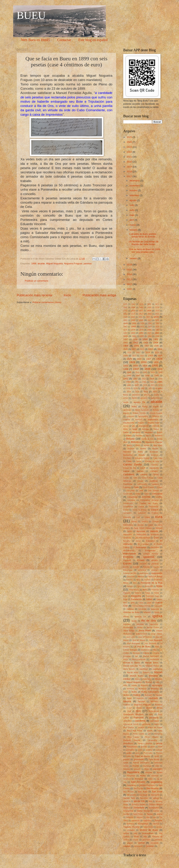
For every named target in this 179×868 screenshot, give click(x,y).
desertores (155, 535)
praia (128, 756)
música (137, 695)
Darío (151, 525)
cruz (138, 517)
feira (135, 583)
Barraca (139, 436)
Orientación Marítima (133, 714)
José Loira (130, 637)
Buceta (155, 449)
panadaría (154, 718)
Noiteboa (159, 705)
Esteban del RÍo (130, 573)
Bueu (140, 452)
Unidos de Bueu (149, 830)
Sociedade (139, 808)
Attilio (125, 429)
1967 (137, 385)
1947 (138, 376)
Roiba (143, 776)
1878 (133, 330)
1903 (146, 343)
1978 (135, 388)
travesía (156, 824)
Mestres (159, 679)
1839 (156, 317)
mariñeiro (144, 669)
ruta (125, 782)
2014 (130, 274)
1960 (144, 382)
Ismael (140, 627)
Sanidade (143, 795)
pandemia (141, 721)
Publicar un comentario (37, 281)
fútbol (149, 599)
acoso (126, 398)
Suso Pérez (138, 814)
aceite (157, 395)
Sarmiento (144, 798)
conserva (131, 500)
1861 (157, 323)
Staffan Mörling (143, 811)
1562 (133, 304)
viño (145, 836)
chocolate (131, 491)
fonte (125, 596)
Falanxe (130, 580)
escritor (126, 567)
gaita (133, 603)
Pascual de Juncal (131, 724)
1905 (126, 346)
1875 (157, 327)
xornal (141, 843)
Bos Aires (158, 445)
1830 (133, 317)
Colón (147, 494)
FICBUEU (155, 590)
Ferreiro (130, 586)
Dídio (156, 538)
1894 (142, 336)
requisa (149, 772)
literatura (136, 653)
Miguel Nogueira (55, 263)
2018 (130, 171)
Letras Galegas (130, 650)
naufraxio (153, 698)
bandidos (149, 432)
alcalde (41, 263)
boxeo (143, 449)
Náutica (127, 701)
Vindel (136, 837)
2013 (130, 279)
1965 (160, 382)
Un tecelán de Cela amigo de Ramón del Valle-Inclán (144, 243)
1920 (126, 356)
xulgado (127, 846)
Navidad (141, 702)
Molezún (144, 685)
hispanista (155, 609)
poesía (159, 750)
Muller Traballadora (150, 692)
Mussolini (149, 695)
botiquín (131, 449)
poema (149, 750)
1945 (160, 372)
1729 (157, 307)
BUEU (31, 15)
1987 (143, 388)
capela (126, 471)
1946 (129, 376)
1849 (126, 323)
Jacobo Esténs (153, 627)
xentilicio (158, 840)
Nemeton (154, 702)
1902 (135, 343)
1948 (147, 376)
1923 (150, 356)
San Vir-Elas (129, 792)
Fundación (136, 599)
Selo (150, 801)
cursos (134, 522)
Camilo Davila (132, 464)
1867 (125, 327)
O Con (129, 708)
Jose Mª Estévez (145, 637)
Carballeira (129, 474)
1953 (144, 379)
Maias (126, 659)
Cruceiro (127, 517)
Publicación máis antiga (99, 295)
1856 (142, 323)
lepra (157, 647)
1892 (134, 336)
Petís (160, 747)
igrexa (157, 616)
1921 (134, 356)
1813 (133, 314)
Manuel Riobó (152, 666)
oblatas (139, 708)
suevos (156, 811)
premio (126, 759)
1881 (150, 330)
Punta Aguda (154, 760)
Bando (160, 432)
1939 (160, 369)
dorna (138, 541)
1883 (157, 330)
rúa (158, 779)
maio (132, 215)
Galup (141, 603)
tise (154, 817)
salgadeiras (156, 782)
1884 (125, 333)
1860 (150, 323)
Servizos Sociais (139, 805)
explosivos (144, 573)
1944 (153, 372)
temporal (130, 817)
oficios (159, 708)
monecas (131, 689)
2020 (130, 162)
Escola (127, 563)
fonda (157, 593)
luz (137, 656)
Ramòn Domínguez (141, 763)
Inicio (67, 295)
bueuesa (155, 455)
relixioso (127, 769)
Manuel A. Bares (132, 663)
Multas (126, 695)
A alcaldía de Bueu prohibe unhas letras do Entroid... (143, 235)
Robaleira (131, 776)
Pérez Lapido (133, 737)
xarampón (146, 840)
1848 (157, 320)
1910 (126, 349)
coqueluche (154, 507)
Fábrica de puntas (155, 577)
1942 (145, 372)
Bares (129, 436)
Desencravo (141, 535)
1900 (156, 339)
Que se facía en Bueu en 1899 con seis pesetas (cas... (144, 251)
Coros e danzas (139, 510)
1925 (129, 359)
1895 (150, 336)
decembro (135, 181)
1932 (126, 366)
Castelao (154, 481)
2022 (130, 152)
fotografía (136, 596)
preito (157, 756)
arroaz (126, 426)
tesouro (140, 817)
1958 (137, 382)
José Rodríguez (133, 643)
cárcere (144, 474)
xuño (132, 210)
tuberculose (148, 827)
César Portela (148, 487)
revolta (160, 773)
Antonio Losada (156, 413)
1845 (141, 320)
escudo (136, 567)
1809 (149, 311)
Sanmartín (155, 795)
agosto (133, 200)
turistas (159, 827)
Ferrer (139, 586)
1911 (134, 349)
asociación (144, 426)
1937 (136, 369)
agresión (144, 398)
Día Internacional (143, 538)
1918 (148, 352)
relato (157, 766)
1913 (151, 349)
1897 (126, 339)
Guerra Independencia (141, 606)
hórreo (157, 612)
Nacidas (159, 695)
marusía (146, 672)
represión (158, 769)
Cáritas (156, 475)
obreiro (149, 708)
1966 (129, 385)
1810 (157, 311)
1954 (152, 379)
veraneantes (148, 833)
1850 (134, 323)
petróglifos (130, 750)
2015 (130, 270)
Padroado (139, 718)
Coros (126, 510)
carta (135, 478)
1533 (125, 304)
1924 (160, 356)
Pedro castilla (139, 734)
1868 (133, 327)
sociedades (154, 808)
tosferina (130, 824)
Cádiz (129, 461)
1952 (135, 379)
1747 (125, 311)
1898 (135, 339)
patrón (157, 724)
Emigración (150, 550)
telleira (160, 814)
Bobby (129, 445)
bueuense (128, 455)
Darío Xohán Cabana (143, 528)
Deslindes (127, 538)
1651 (149, 304)
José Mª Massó (139, 640)
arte (134, 426)
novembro (135, 186)
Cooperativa (128, 507)
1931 (156, 362)
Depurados (128, 535)
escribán (155, 564)
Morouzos (143, 689)
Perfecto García (132, 740)
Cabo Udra (158, 458)
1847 (150, 320)
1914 (160, 349)
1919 (157, 352)
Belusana (158, 436)
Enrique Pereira (151, 554)
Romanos (139, 779)
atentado (156, 426)
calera (139, 461)
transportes (143, 824)
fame (138, 580)
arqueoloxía (153, 419)
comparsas (132, 497)
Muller (134, 692)
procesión (139, 759)
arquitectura (129, 423)
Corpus (155, 510)
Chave (160, 487)
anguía (126, 413)
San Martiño (153, 788)
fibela (145, 590)
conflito (159, 497)
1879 (141, 330)
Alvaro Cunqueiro (142, 410)
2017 (130, 176)
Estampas (128, 570)
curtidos (145, 522)
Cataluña (127, 487)
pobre (140, 750)
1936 (126, 369)
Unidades (131, 830)
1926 (139, 359)
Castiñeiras (128, 484)
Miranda (149, 682)
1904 (156, 343)
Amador (156, 410)
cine (141, 491)
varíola (126, 833)
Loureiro (156, 653)
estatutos (155, 570)
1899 (34, 263)
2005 (130, 289)
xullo (132, 205)
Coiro (138, 494)
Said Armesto (138, 782)
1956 (128, 382)
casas (140, 481)
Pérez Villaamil (152, 737)
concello (146, 497)
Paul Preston (129, 727)
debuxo (159, 528)
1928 (159, 359)
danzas (141, 525)
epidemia (149, 557)
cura (159, 517)
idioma (126, 617)
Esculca (156, 567)
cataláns (155, 484)
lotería (146, 653)
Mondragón (157, 685)
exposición (157, 573)
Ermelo (141, 560)
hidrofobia (143, 609)
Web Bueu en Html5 (35, 40)
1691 (141, 307)
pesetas (88, 263)
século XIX (139, 801)
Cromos (155, 513)
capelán (140, 471)
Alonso (145, 407)
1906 (136, 346)
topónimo (147, 821)
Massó (158, 672)
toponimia (136, 821)
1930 (144, 362)
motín (126, 692)
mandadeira (154, 659)
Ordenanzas (154, 711)
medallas (153, 676)
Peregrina (158, 734)
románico (127, 779)
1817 (141, 314)
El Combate (143, 544)
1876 (125, 330)
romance (155, 776)
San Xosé (157, 792)
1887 (149, 333)
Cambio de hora (152, 461)
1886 (141, 333)
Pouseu (159, 753)
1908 (156, 346)
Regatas (136, 766)
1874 (150, 327)
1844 (133, 320)
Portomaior (148, 753)
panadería (127, 721)
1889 (126, 336)
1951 (126, 379)
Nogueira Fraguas (73, 263)
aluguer (156, 407)
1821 (157, 314)
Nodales (127, 705)
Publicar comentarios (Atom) (47, 302)
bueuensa (154, 452)
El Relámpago (140, 547)
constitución (128, 503)
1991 (150, 388)
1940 (129, 372)
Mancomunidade (139, 659)
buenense (127, 452)
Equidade (127, 560)
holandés (147, 612)
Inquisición (154, 624)
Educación (150, 541)
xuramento (138, 846)
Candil (143, 468)
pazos (150, 731)
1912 (142, 349)
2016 (130, 265)
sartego (156, 798)
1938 (147, 369)
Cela (136, 487)
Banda (126, 432)
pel (149, 734)
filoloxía (138, 593)
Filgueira (127, 593)
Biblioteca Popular (154, 442)
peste (153, 747)
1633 (141, 304)
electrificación (129, 551)
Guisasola (158, 606)
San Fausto (138, 789)
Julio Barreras (150, 643)
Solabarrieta (128, 811)
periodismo (128, 743)
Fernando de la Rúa (152, 583)
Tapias (150, 814)
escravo (143, 564)
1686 (133, 307)
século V (127, 801)
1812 (125, 314)
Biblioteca (136, 442)
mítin (125, 685)
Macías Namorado (151, 656)
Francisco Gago (152, 596)
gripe (149, 603)
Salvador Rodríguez (147, 785)
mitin (158, 682)
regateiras (147, 766)
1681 (125, 307)
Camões (154, 465)
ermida (155, 560)
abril (132, 220)
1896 (157, 336)
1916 (129, 352)
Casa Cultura (147, 478)
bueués (142, 455)
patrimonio (146, 724)
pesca (159, 743)
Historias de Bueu (131, 612)
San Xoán (143, 792)
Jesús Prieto (145, 630)
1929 (132, 362)
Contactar (64, 40)
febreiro (134, 230)
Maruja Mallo (133, 672)
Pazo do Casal (155, 727)
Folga (148, 593)
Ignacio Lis (140, 617)
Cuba (147, 517)
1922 (142, 356)
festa (159, 586)
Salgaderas (131, 785)
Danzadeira (128, 525)
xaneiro (134, 258)
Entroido (128, 557)
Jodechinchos (141, 634)
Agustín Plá (139, 402)
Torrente (158, 820)
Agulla (126, 402)
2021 (130, 157)
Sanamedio (131, 795)
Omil (129, 711)
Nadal (129, 698)
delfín (129, 531)
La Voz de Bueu (142, 647)
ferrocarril (149, 586)
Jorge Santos (157, 634)
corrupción (128, 513)
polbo (129, 753)
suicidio (126, 814)
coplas (141, 507)
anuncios (130, 416)
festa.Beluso (134, 590)
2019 (130, 167)
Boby (138, 445)
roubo (150, 779)
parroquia (155, 721)
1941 (137, 372)
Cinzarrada (128, 494)
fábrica (141, 576)
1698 (149, 307)
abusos (147, 395)
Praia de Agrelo (142, 756)
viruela (135, 840)
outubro (134, 190)
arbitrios (156, 416)
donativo (127, 541)
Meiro (137, 679)
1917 (138, 352)
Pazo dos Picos (135, 731)
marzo (133, 225)
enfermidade (130, 554)
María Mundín (129, 669)
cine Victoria (153, 491)
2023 (130, 147)
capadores (154, 468)
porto (138, 753)
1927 (149, 359)
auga (135, 429)
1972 (153, 385)
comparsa (157, 494)
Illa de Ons (149, 621)
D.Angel (156, 522)
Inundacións (128, 627)
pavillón (141, 727)
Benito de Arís (147, 439)
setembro (135, 195)
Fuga (125, 600)
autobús (146, 429)
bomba (147, 445)
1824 (125, 317)
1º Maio (159, 388)
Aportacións (143, 416)
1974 (160, 385)
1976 (128, 388)
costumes (142, 513)
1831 (141, 317)
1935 (155, 365)
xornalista (154, 843)
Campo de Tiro (130, 468)
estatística (142, 570)
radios (126, 763)
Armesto (139, 420)
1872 (142, 327)
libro (155, 650)
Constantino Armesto (149, 500)
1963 (152, 382)
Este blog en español (93, 40)
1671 (157, 304)
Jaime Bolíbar (129, 631)
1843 (125, 320)
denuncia (141, 531)
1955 (160, 379)
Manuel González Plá (132, 666)
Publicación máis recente (34, 295)
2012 (130, 284)
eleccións (155, 547)
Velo (135, 833)
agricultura (155, 398)
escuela (147, 567)
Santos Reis (129, 798)
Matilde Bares (137, 676)
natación (140, 698)
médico (127, 679)
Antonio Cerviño (139, 413)
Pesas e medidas (145, 744)
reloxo (147, 769)
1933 (135, 366)
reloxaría (137, 769)
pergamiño (153, 740)
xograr (130, 843)
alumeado (127, 410)
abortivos (136, 395)
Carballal (154, 471)
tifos (148, 817)
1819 (150, 314)
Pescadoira (132, 747)
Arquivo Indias (154, 423)
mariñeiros (158, 669)
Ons (138, 711)
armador (127, 420)
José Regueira (156, 640)
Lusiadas (127, 656)
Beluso (130, 439)
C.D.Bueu (127, 458)
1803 (141, 311)
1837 (148, 317)
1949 (156, 376)
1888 (157, 333)
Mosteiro (155, 689)
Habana (130, 609)
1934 (145, 366)
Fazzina (147, 580)
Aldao (134, 407)
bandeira (136, 432)
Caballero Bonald (142, 458)
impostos (127, 624)
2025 (130, 137)
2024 (130, 142)
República (133, 772)
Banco (156, 429)
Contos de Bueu (148, 503)
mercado (147, 679)
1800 (133, 311)
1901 (126, 343)
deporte (154, 531)
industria (140, 624)
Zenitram (150, 846)
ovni (151, 714)
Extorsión (131, 577)
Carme (126, 478)
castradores (142, 484)
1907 (147, 346)
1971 (145, 385)
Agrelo (134, 398)
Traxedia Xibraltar (131, 827)
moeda (134, 685)
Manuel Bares (152, 663)
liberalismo (145, 650)
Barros (148, 436)
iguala (134, 621)
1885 (133, 333)
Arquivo (141, 423)
